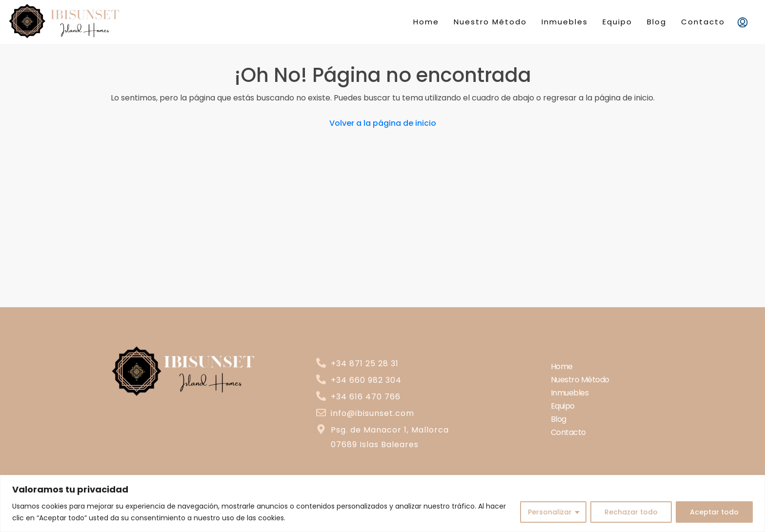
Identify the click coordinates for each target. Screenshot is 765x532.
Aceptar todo (714, 512)
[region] (382, 503)
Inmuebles (565, 22)
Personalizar (550, 512)
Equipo (617, 22)
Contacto (703, 22)
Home (426, 22)
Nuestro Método (490, 22)
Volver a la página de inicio (383, 123)
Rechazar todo (631, 512)
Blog (657, 22)
